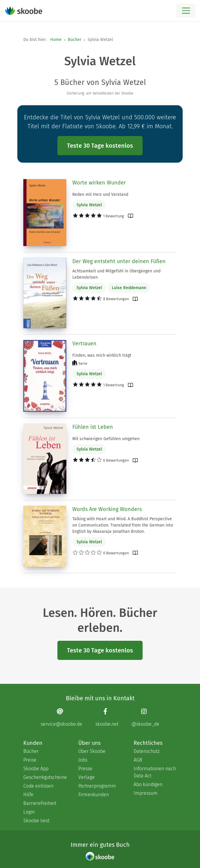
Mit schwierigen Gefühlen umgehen (106, 439)
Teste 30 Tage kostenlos (100, 146)
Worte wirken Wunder (99, 183)
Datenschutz (147, 751)
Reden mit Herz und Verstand (100, 195)
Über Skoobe (92, 751)
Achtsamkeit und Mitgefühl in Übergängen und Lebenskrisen (116, 274)
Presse (85, 769)
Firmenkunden (94, 795)
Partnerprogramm (97, 786)
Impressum (146, 793)
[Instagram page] (145, 717)
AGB (138, 760)
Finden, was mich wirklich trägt (102, 355)
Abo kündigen (148, 784)
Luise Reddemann (129, 288)
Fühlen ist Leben (93, 427)
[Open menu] (186, 11)
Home (56, 40)
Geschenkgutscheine (45, 777)
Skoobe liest (36, 821)
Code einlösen (38, 786)
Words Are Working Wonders (107, 509)
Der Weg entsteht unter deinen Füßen (119, 261)
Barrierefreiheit (40, 803)
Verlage (87, 777)
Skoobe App (36, 769)
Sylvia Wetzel (89, 205)
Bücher (75, 40)
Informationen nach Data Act (155, 772)
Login (29, 812)
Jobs (83, 760)
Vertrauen (84, 344)
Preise (30, 760)
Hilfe (28, 795)
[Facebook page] (107, 717)
